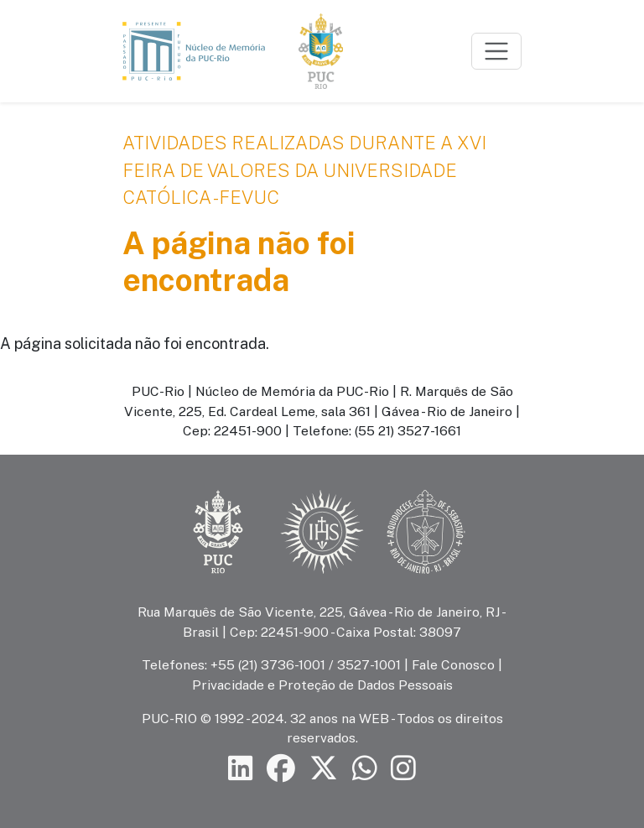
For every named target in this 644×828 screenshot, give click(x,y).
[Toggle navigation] (496, 51)
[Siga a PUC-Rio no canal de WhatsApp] (365, 768)
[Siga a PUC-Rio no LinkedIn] (241, 768)
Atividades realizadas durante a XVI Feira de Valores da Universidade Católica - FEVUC (304, 170)
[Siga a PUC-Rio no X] (324, 768)
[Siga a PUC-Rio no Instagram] (403, 768)
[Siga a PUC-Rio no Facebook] (281, 768)
